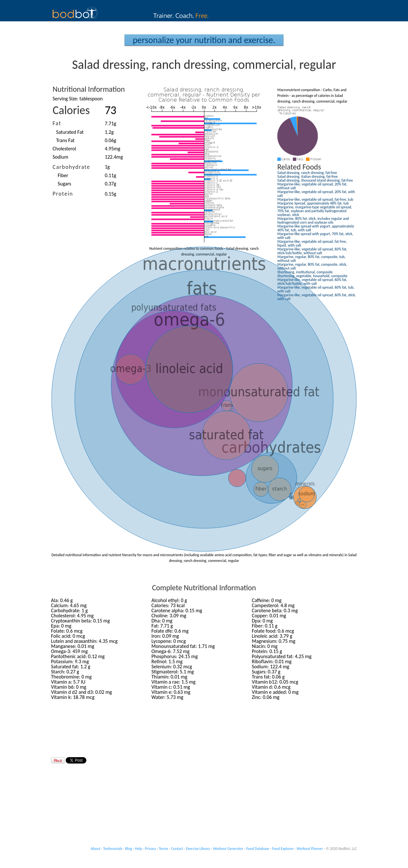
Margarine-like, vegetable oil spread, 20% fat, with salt (316, 194)
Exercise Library (198, 849)
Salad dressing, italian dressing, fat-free (308, 176)
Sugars (64, 184)
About (96, 849)
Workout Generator (228, 849)
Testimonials (113, 849)
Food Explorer (283, 849)
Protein (63, 194)
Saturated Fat (70, 132)
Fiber (63, 175)
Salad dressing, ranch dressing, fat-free (307, 173)
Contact (177, 849)
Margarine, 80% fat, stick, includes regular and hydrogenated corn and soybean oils (313, 220)
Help (138, 849)
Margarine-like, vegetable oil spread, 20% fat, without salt (312, 186)
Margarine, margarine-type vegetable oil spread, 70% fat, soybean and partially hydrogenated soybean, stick (315, 211)
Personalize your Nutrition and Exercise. (204, 40)
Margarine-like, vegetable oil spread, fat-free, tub (315, 199)
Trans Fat (65, 140)
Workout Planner (310, 849)
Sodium (60, 157)
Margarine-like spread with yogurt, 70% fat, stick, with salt (315, 236)
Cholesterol (64, 149)
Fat (57, 123)
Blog (129, 849)
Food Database (258, 849)
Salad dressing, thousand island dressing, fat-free (315, 180)
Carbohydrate (71, 167)
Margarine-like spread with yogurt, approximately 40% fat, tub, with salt (316, 228)
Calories (71, 110)
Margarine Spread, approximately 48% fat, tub (313, 203)
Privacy (151, 849)
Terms (164, 849)
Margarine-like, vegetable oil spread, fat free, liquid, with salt (312, 243)
